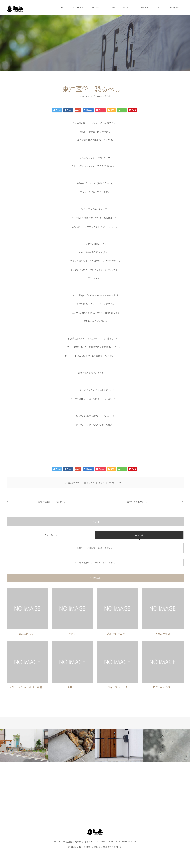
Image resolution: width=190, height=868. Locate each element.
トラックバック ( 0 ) (51, 535)
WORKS (96, 8)
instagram (174, 8)
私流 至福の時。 (163, 687)
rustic (77, 483)
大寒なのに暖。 (27, 634)
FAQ (159, 8)
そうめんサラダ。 (163, 634)
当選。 (72, 634)
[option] (24, 746)
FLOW (112, 8)
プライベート (98, 96)
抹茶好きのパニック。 (118, 634)
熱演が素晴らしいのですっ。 (52, 502)
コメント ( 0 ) (139, 535)
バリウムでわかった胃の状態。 (27, 687)
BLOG (126, 8)
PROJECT (78, 8)
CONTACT (143, 8)
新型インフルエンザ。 (118, 687)
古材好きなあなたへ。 (138, 502)
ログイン (99, 563)
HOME (61, 8)
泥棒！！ (72, 687)
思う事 (108, 96)
